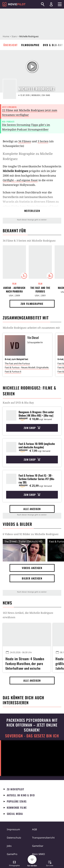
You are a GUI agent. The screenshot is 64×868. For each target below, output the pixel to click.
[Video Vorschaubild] (24, 550)
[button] (14, 864)
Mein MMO (38, 854)
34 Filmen (25, 141)
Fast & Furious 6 (13, 372)
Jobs (9, 846)
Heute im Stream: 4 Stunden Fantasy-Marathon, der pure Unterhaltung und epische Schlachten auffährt (25, 663)
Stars (14, 36)
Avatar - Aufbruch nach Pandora (14, 290)
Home (6, 36)
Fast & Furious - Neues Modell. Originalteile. (27, 367)
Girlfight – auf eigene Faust (20, 180)
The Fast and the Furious (40, 290)
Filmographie (30, 45)
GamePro (12, 854)
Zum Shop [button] (32, 428)
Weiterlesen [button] (32, 211)
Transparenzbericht (43, 838)
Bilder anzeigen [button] (32, 578)
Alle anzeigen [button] (32, 509)
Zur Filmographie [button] (32, 304)
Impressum (13, 829)
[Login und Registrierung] (51, 4)
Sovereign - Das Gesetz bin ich (32, 736)
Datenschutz (14, 838)
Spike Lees (19, 206)
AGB (34, 829)
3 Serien (43, 141)
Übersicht (11, 45)
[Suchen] (43, 4)
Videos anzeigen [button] (32, 568)
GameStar (38, 846)
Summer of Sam (47, 206)
